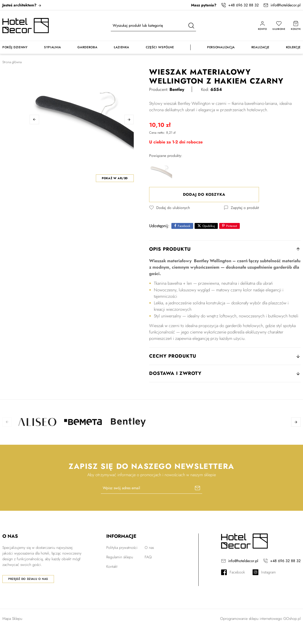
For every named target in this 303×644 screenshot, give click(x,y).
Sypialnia (53, 47)
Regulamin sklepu (120, 557)
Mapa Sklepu (12, 619)
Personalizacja (221, 47)
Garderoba (87, 47)
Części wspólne (160, 47)
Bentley (177, 89)
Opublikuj (209, 226)
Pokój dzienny (15, 47)
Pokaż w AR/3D (115, 178)
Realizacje (261, 47)
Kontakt (112, 566)
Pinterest (232, 226)
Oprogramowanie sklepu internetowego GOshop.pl (260, 619)
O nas (149, 548)
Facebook (184, 226)
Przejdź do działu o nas (28, 579)
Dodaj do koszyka (204, 194)
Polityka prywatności (122, 548)
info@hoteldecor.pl (286, 5)
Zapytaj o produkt (245, 208)
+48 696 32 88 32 (243, 5)
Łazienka (122, 47)
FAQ (148, 557)
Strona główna (12, 62)
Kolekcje (293, 47)
